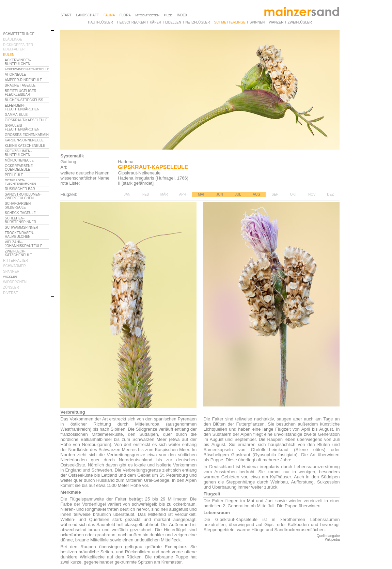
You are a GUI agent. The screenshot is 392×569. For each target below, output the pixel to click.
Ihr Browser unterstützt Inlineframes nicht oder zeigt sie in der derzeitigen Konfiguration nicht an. (29, 207)
